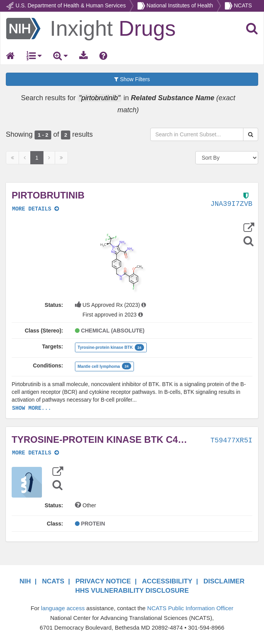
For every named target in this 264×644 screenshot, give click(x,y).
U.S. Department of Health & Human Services (71, 5)
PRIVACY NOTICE (103, 581)
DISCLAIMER (224, 581)
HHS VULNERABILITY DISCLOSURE (132, 591)
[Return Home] (91, 28)
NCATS (243, 5)
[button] (122, 262)
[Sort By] (227, 158)
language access (63, 608)
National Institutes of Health (180, 5)
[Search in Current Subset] (197, 134)
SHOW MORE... (32, 408)
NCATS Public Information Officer (190, 608)
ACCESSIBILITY (167, 581)
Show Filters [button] (132, 79)
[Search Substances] (251, 134)
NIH (25, 581)
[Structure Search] (248, 241)
